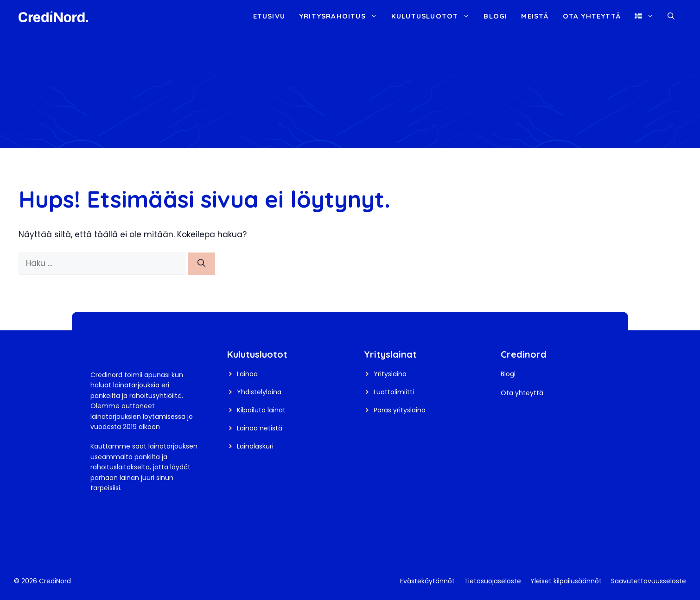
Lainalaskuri (255, 446)
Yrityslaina (390, 374)
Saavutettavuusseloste (649, 581)
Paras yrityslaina (400, 410)
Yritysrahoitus (342, 16)
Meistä (535, 16)
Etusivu (269, 16)
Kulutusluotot (434, 16)
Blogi (495, 16)
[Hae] (201, 264)
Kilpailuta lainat (261, 410)
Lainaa (247, 374)
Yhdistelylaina (259, 392)
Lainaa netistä (260, 428)
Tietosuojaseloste (493, 581)
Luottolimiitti (394, 392)
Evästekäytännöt (427, 581)
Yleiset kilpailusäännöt (566, 581)
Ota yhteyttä (592, 16)
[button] (671, 16)
